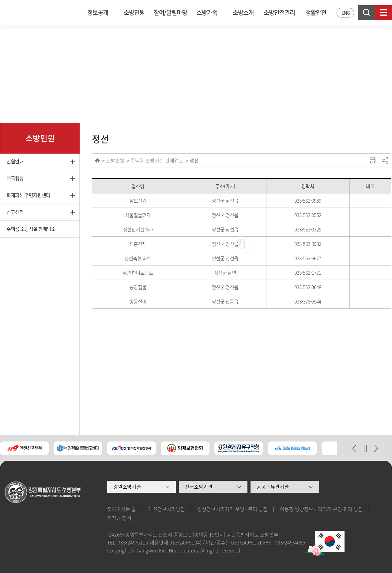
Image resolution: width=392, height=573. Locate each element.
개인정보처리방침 (167, 509)
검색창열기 (367, 13)
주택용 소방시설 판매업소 (31, 229)
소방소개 (243, 12)
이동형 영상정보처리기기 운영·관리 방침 (321, 509)
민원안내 (15, 161)
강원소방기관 (127, 487)
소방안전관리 (279, 12)
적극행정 (15, 178)
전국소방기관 (199, 487)
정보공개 (98, 12)
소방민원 (134, 12)
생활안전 (316, 12)
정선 (194, 160)
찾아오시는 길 (122, 509)
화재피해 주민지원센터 (28, 195)
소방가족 (207, 12)
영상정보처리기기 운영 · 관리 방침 (232, 509)
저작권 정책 (119, 518)
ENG (345, 13)
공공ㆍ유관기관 (273, 487)
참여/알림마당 (170, 12)
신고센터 (15, 212)
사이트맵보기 (384, 13)
